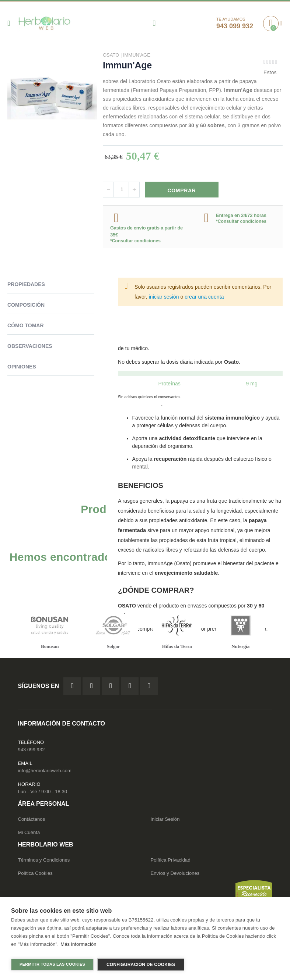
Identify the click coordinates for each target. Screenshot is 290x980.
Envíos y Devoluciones (175, 875)
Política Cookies (35, 875)
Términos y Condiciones (44, 862)
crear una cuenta (204, 298)
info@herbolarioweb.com (45, 772)
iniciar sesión (164, 298)
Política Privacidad (171, 862)
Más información (78, 947)
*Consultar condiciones (135, 242)
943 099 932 (32, 751)
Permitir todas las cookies (52, 964)
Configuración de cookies (141, 965)
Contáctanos (32, 821)
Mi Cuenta (29, 834)
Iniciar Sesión (165, 821)
